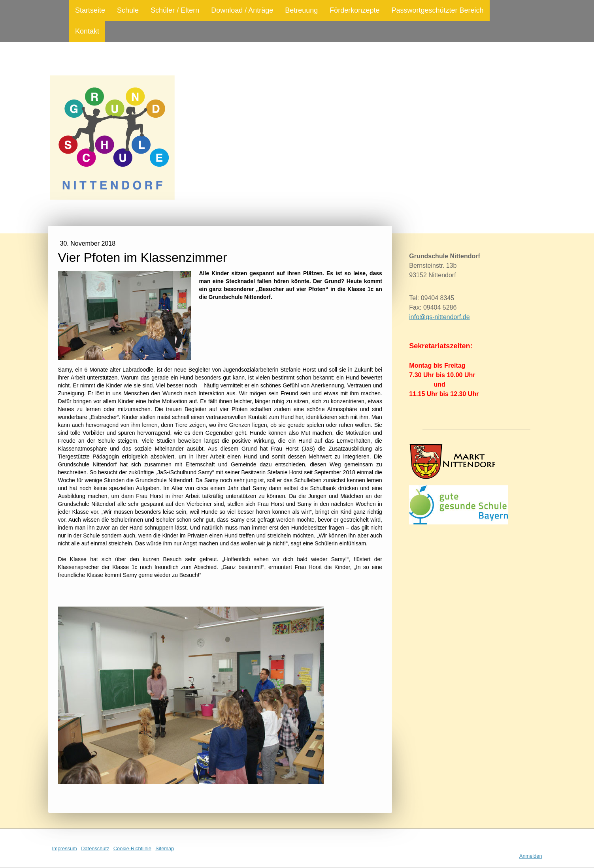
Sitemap (165, 848)
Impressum (65, 848)
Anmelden (531, 856)
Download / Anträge (242, 10)
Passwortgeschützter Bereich (437, 10)
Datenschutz (95, 848)
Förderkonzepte (355, 10)
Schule (128, 10)
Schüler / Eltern (175, 10)
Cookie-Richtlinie (132, 848)
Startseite (90, 10)
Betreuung (301, 10)
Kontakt (87, 31)
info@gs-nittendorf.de (439, 317)
